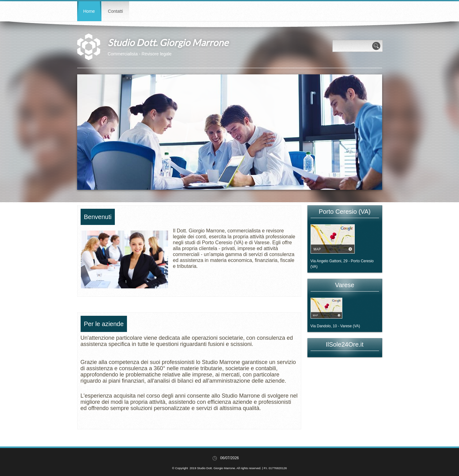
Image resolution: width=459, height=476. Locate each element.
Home (89, 11)
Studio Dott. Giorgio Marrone (168, 42)
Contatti (115, 11)
